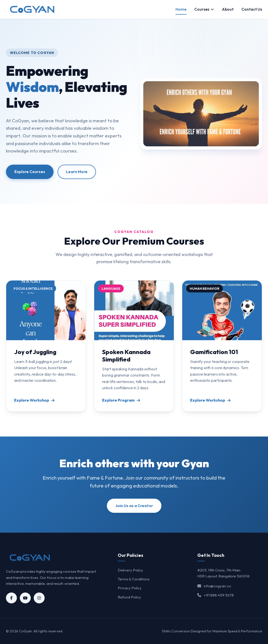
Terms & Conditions (134, 579)
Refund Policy (129, 597)
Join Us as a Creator (134, 506)
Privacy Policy (130, 588)
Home (181, 9)
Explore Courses (30, 172)
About (228, 9)
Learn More (77, 172)
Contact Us (252, 9)
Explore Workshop (34, 400)
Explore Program (121, 400)
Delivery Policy (130, 570)
